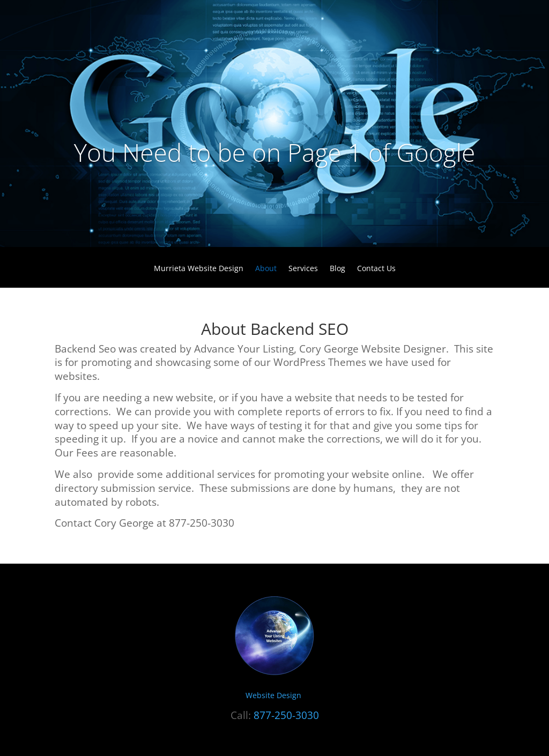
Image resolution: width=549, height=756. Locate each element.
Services (303, 269)
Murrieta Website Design (199, 269)
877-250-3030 (286, 715)
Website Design (274, 695)
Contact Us (376, 269)
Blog (337, 269)
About (266, 269)
